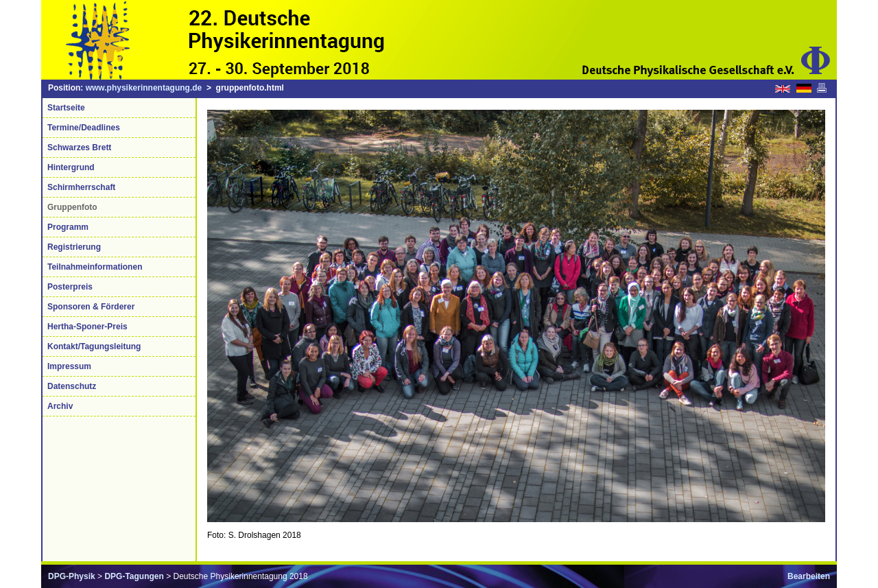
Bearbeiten (809, 576)
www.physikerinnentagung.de (144, 88)
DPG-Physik (72, 576)
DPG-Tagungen (134, 576)
